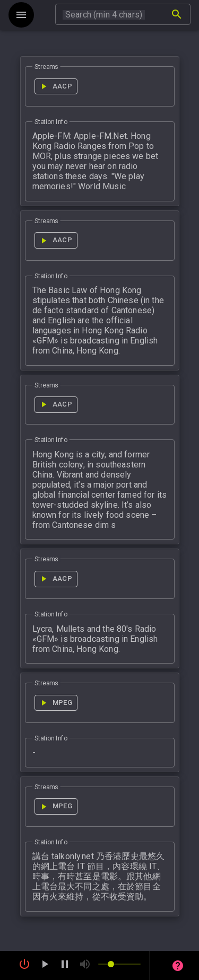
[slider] (119, 964)
